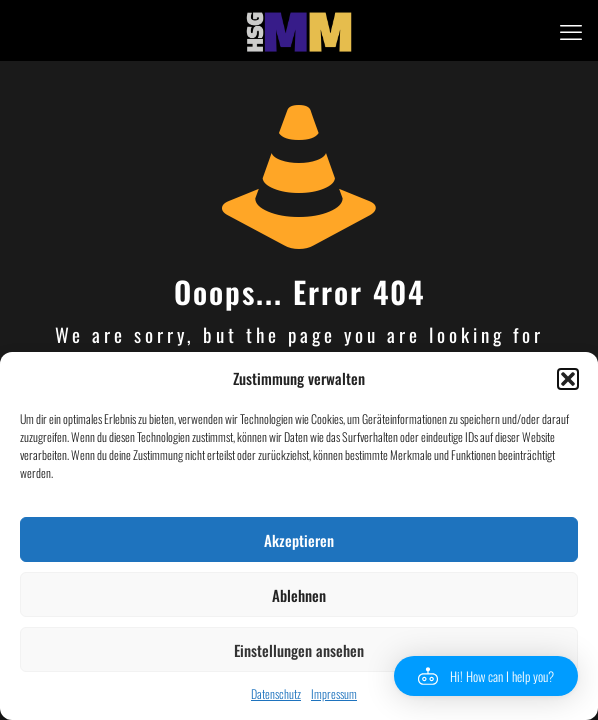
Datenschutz (276, 693)
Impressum (334, 693)
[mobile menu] (571, 30)
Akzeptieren (299, 540)
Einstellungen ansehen (299, 650)
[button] (568, 379)
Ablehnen (299, 595)
